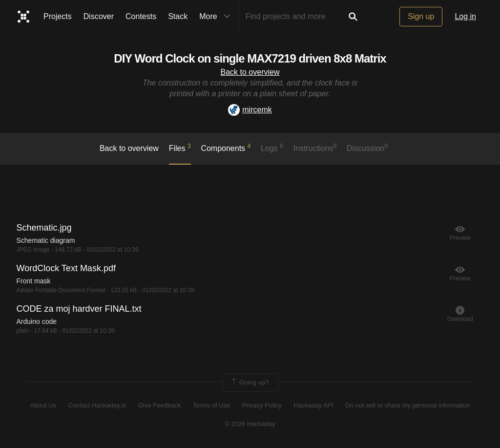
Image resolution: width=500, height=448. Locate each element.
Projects (58, 16)
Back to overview (250, 72)
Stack (178, 16)
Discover (99, 16)
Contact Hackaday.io (97, 405)
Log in (465, 16)
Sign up (421, 16)
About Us (43, 405)
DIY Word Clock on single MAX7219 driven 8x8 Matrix (250, 58)
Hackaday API (313, 405)
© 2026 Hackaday (250, 424)
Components (226, 148)
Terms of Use (212, 405)
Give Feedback (159, 405)
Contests (141, 16)
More (217, 17)
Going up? (250, 383)
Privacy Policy (262, 405)
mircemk (250, 110)
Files (180, 148)
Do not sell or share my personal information (407, 405)
